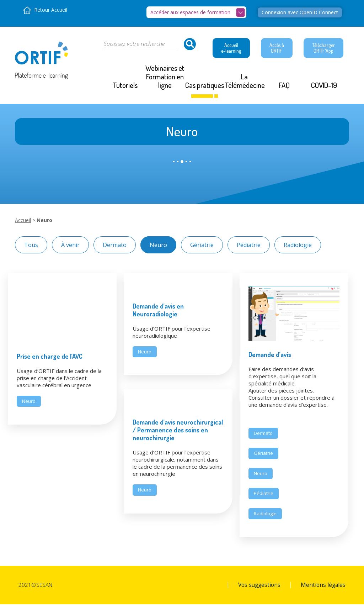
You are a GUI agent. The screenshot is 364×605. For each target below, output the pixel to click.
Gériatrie (202, 245)
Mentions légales (323, 586)
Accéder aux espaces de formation (190, 12)
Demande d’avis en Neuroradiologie (158, 310)
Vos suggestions (259, 586)
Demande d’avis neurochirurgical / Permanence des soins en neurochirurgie (178, 431)
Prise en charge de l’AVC (50, 357)
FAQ (284, 86)
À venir (70, 245)
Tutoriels (125, 86)
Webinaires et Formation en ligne (165, 77)
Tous (31, 245)
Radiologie (298, 245)
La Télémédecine (245, 81)
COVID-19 (324, 86)
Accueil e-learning (231, 48)
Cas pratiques (205, 86)
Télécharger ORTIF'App (323, 48)
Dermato (115, 245)
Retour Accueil (51, 10)
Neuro (158, 245)
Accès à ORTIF (277, 48)
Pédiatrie (249, 245)
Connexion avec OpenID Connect (300, 12)
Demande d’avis (270, 355)
